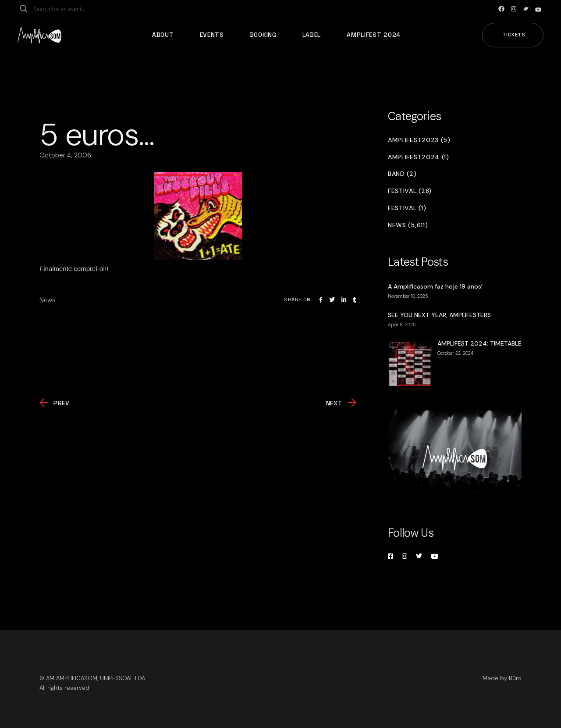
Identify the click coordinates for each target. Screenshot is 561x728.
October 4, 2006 (65, 155)
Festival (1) (407, 208)
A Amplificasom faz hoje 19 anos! (435, 286)
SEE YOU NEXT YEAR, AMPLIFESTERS (439, 315)
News (48, 300)
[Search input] (68, 9)
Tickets (514, 35)
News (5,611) (408, 225)
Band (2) (402, 174)
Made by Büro (502, 678)
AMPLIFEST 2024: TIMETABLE (479, 343)
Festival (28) (410, 191)
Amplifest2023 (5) (419, 140)
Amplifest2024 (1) (419, 157)
